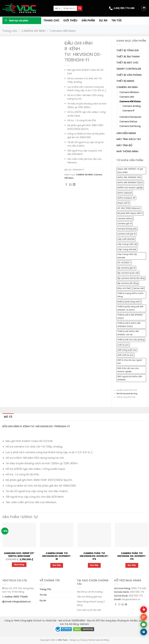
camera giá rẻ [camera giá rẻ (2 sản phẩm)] (125, 224)
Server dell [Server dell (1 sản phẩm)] (139, 288)
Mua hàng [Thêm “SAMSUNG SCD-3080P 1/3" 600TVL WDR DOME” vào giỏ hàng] (19, 565)
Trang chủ (51, 20)
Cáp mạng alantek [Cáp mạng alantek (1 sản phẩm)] (127, 249)
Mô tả (8, 417)
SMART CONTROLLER (129, 69)
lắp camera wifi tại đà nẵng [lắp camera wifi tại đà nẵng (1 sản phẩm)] (131, 278)
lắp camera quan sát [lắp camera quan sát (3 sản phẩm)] (128, 273)
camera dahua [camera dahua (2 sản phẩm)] (125, 218)
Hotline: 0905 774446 (16, 597)
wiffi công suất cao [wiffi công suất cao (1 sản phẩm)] (127, 350)
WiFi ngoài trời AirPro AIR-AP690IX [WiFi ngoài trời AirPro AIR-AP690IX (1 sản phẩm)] (130, 378)
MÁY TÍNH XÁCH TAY (129, 139)
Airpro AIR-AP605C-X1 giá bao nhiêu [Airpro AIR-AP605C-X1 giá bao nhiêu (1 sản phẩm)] (130, 170)
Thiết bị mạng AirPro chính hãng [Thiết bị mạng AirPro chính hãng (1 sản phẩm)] (131, 295)
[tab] (8, 417)
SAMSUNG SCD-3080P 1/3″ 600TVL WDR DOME (19, 555)
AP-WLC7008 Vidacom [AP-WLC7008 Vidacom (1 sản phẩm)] (129, 208)
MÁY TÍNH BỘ (124, 145)
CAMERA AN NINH (33, 31)
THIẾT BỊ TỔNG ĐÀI (128, 50)
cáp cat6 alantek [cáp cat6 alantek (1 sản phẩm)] (126, 239)
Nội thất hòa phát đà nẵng (127, 394)
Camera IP (128, 111)
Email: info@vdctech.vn (18, 602)
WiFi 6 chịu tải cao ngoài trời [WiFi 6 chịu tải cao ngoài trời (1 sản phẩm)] (130, 362)
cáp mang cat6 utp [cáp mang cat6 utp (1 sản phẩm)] (127, 244)
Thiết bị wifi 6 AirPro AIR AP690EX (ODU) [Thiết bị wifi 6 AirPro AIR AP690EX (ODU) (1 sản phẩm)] (129, 325)
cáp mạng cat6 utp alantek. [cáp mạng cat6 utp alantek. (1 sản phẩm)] (127, 256)
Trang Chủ (45, 589)
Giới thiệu (70, 20)
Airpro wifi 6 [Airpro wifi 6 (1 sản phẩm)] (123, 203)
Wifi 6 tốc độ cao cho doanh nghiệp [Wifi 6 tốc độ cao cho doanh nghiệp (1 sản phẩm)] (128, 370)
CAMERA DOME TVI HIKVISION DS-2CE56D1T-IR (57, 556)
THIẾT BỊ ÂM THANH (128, 57)
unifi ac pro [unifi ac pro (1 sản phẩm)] (123, 345)
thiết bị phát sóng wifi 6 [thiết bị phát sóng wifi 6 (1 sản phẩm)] (129, 302)
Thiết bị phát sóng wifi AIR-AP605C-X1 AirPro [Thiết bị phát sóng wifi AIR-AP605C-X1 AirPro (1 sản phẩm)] (131, 308)
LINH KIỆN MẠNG (126, 133)
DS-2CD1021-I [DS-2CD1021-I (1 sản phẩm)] (124, 263)
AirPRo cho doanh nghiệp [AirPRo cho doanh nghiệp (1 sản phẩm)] (130, 188)
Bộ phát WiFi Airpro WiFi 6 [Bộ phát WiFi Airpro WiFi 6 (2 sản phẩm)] (130, 213)
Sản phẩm (88, 20)
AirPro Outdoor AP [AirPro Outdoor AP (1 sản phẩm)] (126, 198)
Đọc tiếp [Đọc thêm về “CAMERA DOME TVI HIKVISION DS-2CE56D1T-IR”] (57, 565)
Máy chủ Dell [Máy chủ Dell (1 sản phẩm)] (124, 288)
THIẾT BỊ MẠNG (125, 81)
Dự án (103, 20)
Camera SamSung (130, 126)
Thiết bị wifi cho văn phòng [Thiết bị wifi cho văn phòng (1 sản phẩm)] (131, 340)
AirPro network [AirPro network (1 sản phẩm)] (125, 193)
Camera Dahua (128, 122)
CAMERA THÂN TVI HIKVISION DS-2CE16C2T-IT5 (94, 556)
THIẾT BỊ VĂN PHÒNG (129, 75)
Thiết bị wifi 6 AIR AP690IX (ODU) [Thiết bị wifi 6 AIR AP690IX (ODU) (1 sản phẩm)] (130, 316)
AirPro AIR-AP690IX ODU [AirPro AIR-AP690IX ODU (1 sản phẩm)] (129, 177)
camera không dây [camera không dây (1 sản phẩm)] (127, 229)
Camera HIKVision (63, 31)
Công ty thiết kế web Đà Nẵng (95, 640)
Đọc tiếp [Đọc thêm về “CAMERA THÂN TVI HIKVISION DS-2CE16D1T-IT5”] (132, 565)
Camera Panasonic (131, 117)
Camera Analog (132, 106)
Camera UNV (127, 97)
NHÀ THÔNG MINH (127, 151)
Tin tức (117, 20)
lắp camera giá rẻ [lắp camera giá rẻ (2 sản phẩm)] (126, 268)
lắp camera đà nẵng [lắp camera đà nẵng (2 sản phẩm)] (128, 283)
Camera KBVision (129, 92)
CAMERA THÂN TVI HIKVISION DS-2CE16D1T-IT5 (132, 556)
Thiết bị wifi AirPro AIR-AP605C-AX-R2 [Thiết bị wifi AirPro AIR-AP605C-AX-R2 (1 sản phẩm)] (129, 333)
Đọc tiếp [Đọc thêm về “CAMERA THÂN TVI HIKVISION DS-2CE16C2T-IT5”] (94, 565)
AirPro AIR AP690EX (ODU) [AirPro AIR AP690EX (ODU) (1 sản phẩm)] (130, 183)
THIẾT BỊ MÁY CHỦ (127, 63)
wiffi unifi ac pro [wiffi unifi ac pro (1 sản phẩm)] (125, 355)
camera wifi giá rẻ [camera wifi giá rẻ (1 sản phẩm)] (127, 234)
